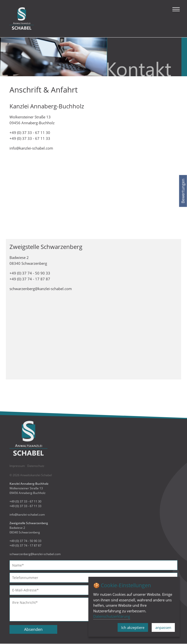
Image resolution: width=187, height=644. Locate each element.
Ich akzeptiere (133, 627)
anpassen (163, 627)
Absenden (33, 629)
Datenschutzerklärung (112, 616)
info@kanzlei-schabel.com (31, 148)
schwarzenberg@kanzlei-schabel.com (41, 289)
